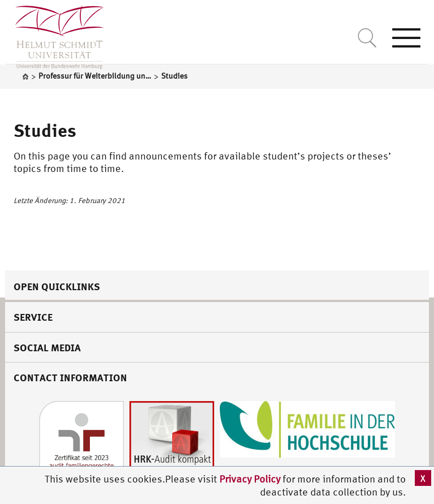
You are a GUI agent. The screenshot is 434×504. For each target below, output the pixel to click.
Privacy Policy (251, 479)
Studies (45, 130)
